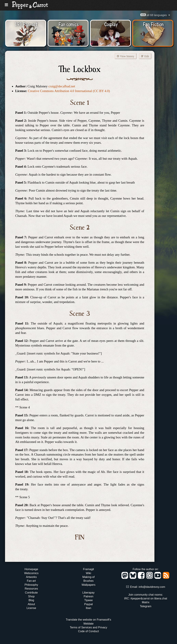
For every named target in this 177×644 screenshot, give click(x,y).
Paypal (88, 604)
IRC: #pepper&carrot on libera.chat (146, 598)
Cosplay (111, 24)
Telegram (146, 606)
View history (125, 56)
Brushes (88, 581)
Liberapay (88, 593)
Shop (31, 596)
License (31, 608)
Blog (31, 600)
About (31, 604)
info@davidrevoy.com (152, 587)
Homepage (31, 569)
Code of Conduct (88, 631)
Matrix (146, 602)
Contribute (31, 593)
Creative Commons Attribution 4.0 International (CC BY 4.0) (69, 91)
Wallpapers (88, 585)
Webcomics (31, 573)
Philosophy (31, 585)
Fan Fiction (153, 24)
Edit (145, 56)
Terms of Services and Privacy (88, 627)
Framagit (88, 569)
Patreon (88, 596)
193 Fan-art (26, 24)
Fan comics (69, 24)
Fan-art (31, 581)
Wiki (88, 573)
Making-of (88, 577)
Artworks (31, 577)
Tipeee (88, 600)
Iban (88, 608)
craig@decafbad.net (62, 86)
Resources (31, 589)
